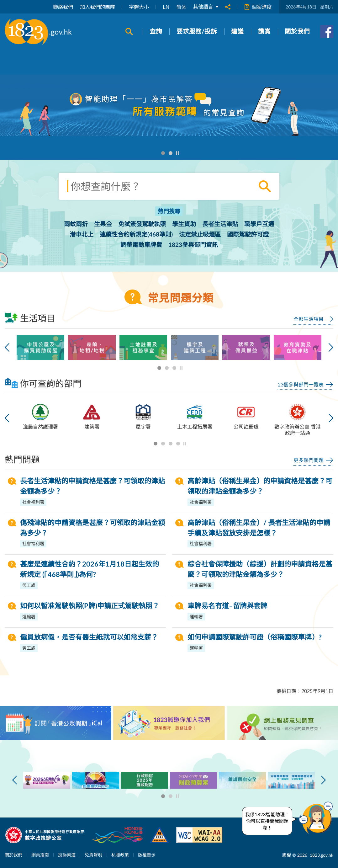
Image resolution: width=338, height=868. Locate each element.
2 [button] (171, 153)
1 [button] (163, 153)
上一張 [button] (7, 348)
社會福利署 (33, 502)
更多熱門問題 (309, 460)
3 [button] (174, 368)
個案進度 (258, 7)
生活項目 (30, 318)
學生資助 (184, 224)
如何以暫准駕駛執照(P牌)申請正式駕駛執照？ (90, 606)
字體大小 (139, 7)
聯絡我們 (63, 7)
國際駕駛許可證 (248, 235)
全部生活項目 (309, 319)
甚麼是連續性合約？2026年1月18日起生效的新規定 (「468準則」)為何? (90, 570)
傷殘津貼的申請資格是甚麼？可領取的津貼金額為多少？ (92, 528)
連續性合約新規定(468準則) (136, 235)
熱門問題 (22, 459)
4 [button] (178, 444)
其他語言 (206, 7)
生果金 (103, 224)
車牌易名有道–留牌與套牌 (227, 606)
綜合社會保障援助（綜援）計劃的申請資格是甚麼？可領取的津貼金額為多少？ (260, 570)
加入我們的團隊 (98, 7)
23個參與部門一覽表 (301, 385)
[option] (169, 105)
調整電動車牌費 (141, 245)
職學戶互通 (259, 224)
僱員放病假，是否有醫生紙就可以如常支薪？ (89, 637)
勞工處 (29, 585)
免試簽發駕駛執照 (142, 224)
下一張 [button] (331, 348)
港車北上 (82, 235)
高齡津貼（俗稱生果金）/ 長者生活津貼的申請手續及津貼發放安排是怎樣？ (259, 528)
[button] (317, 818)
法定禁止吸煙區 (200, 235)
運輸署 (29, 617)
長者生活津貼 (220, 224)
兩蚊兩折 (76, 224)
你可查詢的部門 (43, 383)
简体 (181, 7)
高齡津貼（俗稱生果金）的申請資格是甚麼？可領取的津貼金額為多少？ (260, 486)
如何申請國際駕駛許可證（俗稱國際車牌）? (255, 637)
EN (166, 7)
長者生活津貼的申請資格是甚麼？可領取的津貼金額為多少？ (92, 486)
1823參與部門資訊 (193, 245)
